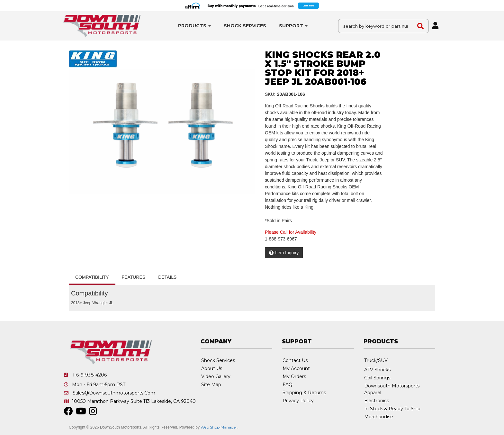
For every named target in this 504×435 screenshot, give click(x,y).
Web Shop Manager (219, 427)
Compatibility (92, 277)
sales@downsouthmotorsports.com (114, 393)
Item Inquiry (287, 253)
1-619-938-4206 (90, 375)
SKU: (270, 94)
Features (134, 277)
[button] (194, 26)
